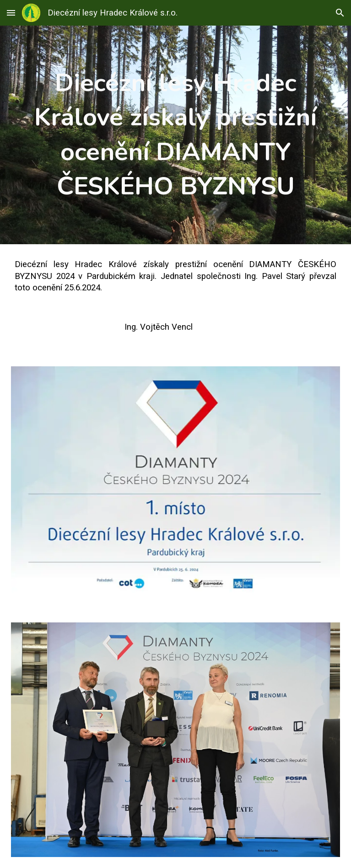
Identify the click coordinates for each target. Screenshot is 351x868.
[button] (11, 13)
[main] (175, 135)
